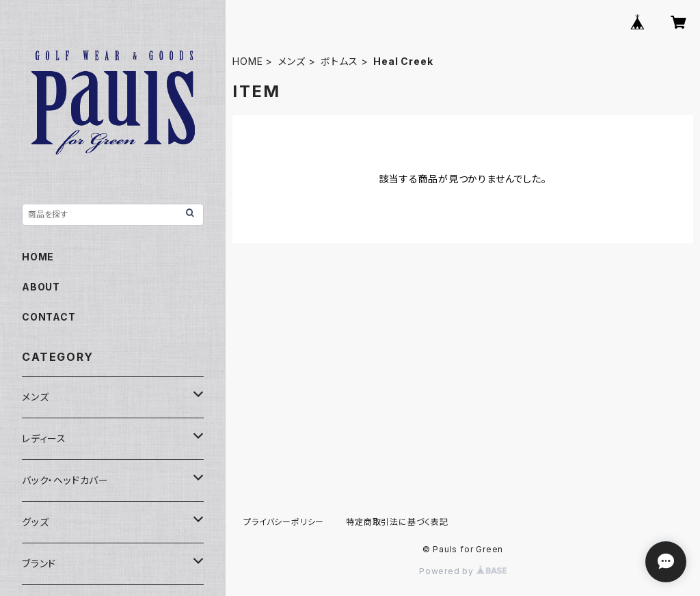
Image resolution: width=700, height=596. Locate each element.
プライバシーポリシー (284, 522)
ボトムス (339, 61)
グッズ (35, 522)
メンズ (292, 61)
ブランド (39, 564)
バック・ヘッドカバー (65, 480)
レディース (44, 438)
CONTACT (49, 317)
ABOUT (41, 287)
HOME (247, 61)
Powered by (463, 571)
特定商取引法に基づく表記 (397, 522)
